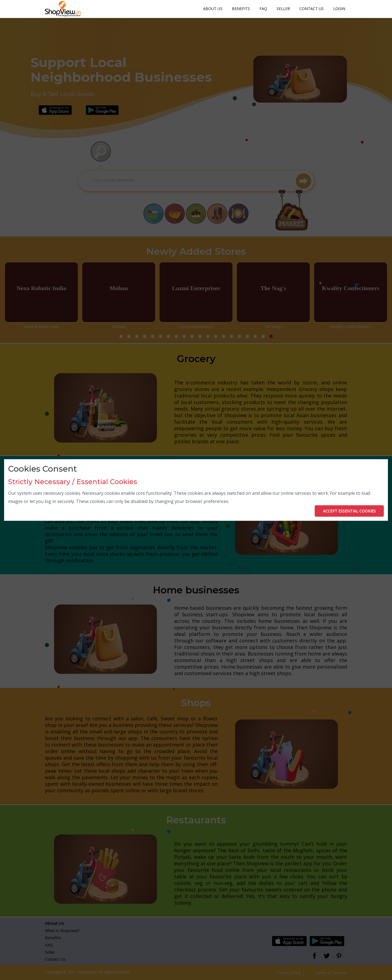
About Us (213, 9)
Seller (283, 9)
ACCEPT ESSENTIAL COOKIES (349, 511)
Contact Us (312, 9)
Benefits (241, 9)
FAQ (263, 9)
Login (339, 9)
